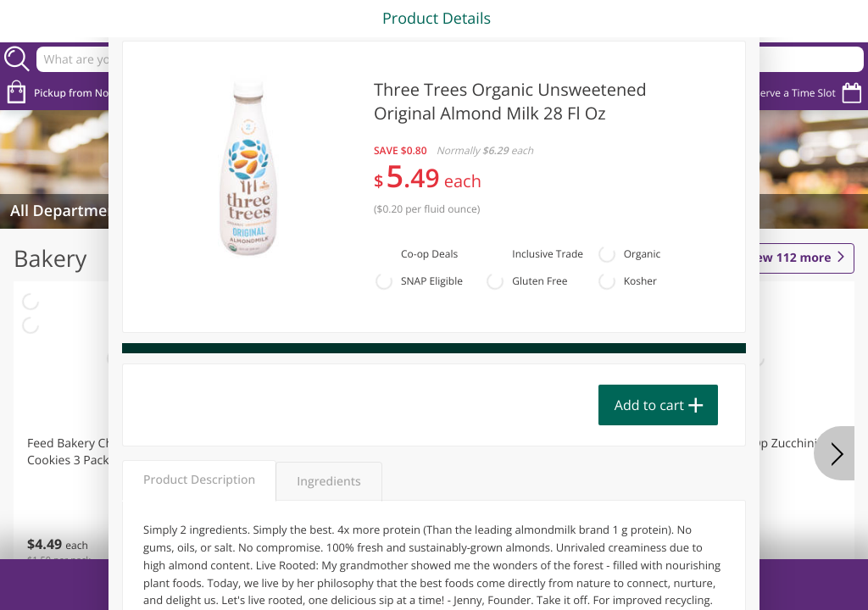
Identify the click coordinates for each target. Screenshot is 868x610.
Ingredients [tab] (328, 482)
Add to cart (649, 405)
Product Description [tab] (199, 480)
